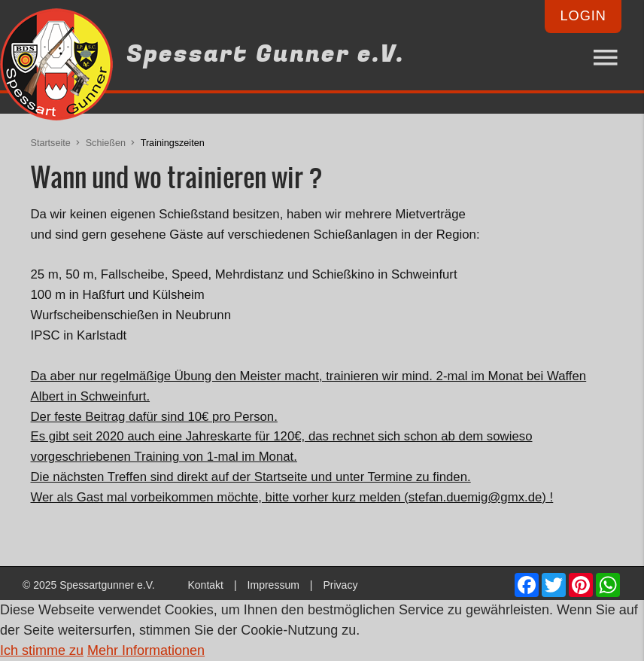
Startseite (51, 143)
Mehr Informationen (146, 650)
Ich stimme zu (42, 650)
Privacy (340, 585)
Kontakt (205, 585)
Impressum (273, 585)
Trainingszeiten (173, 143)
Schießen (106, 143)
